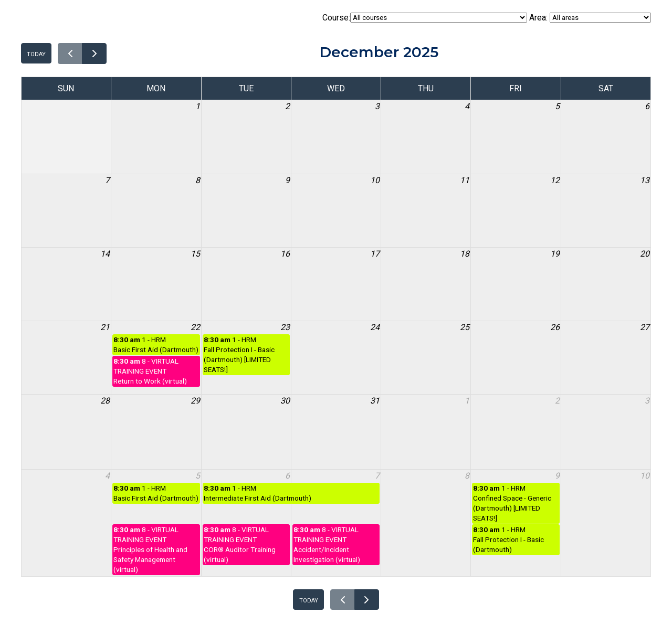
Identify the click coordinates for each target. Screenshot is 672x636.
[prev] (70, 54)
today (36, 53)
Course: (425, 18)
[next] (94, 54)
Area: (590, 18)
